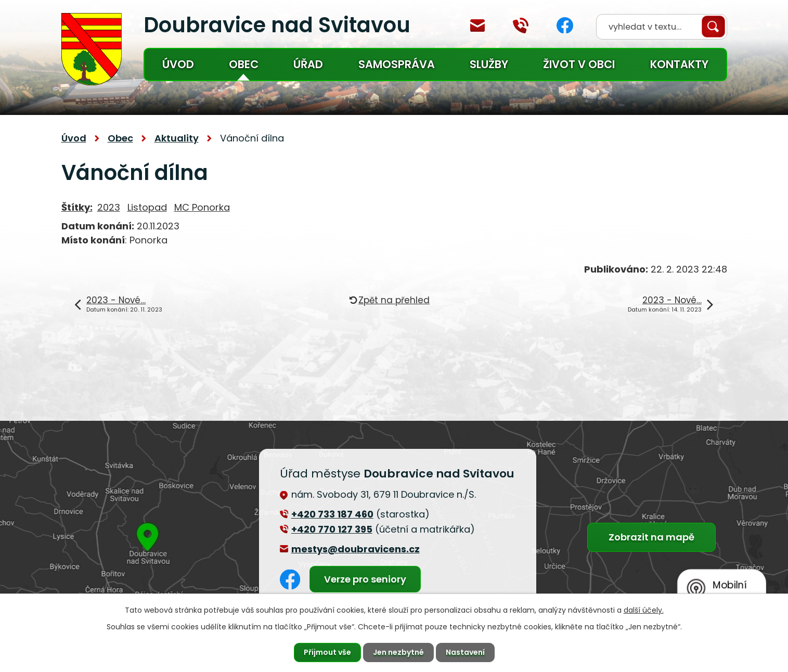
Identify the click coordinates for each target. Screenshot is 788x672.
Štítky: (77, 207)
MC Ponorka (202, 207)
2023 (109, 207)
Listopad (147, 207)
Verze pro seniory (365, 579)
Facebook (565, 25)
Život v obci (579, 64)
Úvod (178, 64)
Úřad (308, 64)
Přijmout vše (327, 652)
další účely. (644, 610)
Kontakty (679, 64)
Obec (244, 64)
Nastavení (465, 652)
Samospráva (397, 64)
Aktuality (177, 138)
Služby (489, 64)
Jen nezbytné (398, 652)
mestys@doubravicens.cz (477, 25)
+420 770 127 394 (521, 25)
